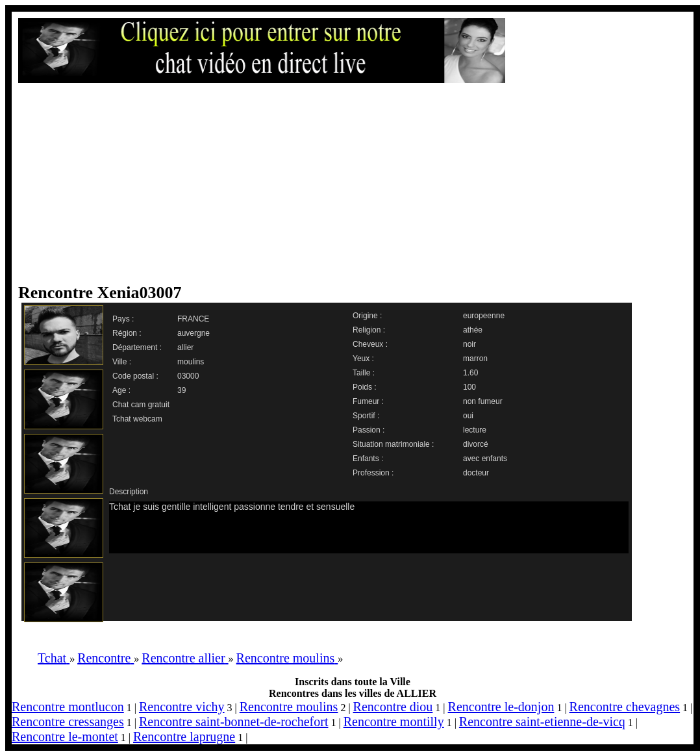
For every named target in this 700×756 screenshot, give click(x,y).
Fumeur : (368, 401)
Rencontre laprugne (184, 737)
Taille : (364, 373)
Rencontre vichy (182, 707)
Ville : (122, 362)
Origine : (367, 316)
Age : (121, 390)
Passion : (369, 430)
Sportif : (366, 416)
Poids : (365, 387)
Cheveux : (370, 344)
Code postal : (135, 376)
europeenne (484, 316)
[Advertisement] (262, 183)
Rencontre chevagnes (625, 707)
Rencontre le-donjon (501, 707)
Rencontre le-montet (65, 737)
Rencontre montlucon (68, 707)
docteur (476, 473)
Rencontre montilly (394, 722)
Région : (127, 333)
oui (468, 416)
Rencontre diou (393, 707)
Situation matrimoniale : (393, 444)
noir (469, 344)
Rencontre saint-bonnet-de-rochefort (234, 722)
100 (469, 387)
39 (181, 390)
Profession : (373, 473)
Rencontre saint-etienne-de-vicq (542, 722)
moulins (191, 362)
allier (185, 347)
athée (473, 330)
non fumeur (483, 401)
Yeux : (363, 359)
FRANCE (193, 319)
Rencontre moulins (289, 707)
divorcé (476, 444)
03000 (188, 376)
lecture (475, 430)
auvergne (194, 333)
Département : (137, 347)
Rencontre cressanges (68, 722)
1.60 (470, 373)
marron (475, 359)
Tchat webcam (137, 419)
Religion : (369, 330)
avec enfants (485, 459)
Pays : (123, 319)
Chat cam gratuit (141, 405)
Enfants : (368, 459)
